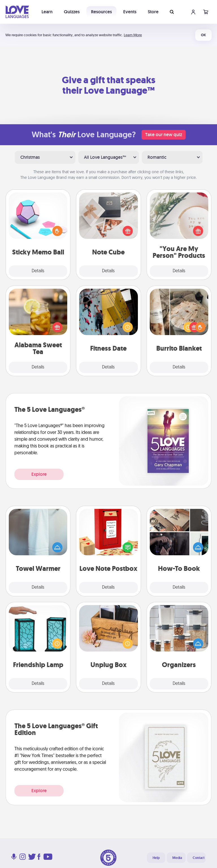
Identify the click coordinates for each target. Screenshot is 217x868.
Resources (101, 12)
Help (156, 858)
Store (153, 12)
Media (177, 858)
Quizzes (72, 12)
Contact (199, 858)
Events (130, 12)
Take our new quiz (164, 135)
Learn (47, 12)
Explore (39, 474)
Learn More (133, 35)
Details (38, 271)
